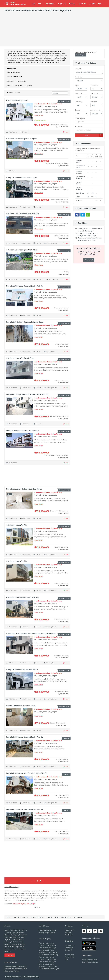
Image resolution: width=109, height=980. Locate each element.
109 (92, 193)
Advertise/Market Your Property (15, 966)
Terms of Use (69, 957)
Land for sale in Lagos (47, 964)
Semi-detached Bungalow (80, 178)
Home (8, 917)
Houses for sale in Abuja (47, 948)
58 (92, 167)
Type (77, 85)
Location (78, 68)
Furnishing (79, 102)
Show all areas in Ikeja (14, 77)
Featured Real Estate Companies (16, 969)
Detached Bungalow (79, 172)
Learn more (10, 955)
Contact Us (69, 950)
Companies (50, 4)
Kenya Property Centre (90, 960)
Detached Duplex (79, 161)
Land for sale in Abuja (46, 950)
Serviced (9, 85)
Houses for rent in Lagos (47, 959)
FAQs (37, 907)
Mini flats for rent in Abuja (48, 952)
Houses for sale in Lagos (47, 962)
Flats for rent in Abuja (46, 943)
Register (83, 4)
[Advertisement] (54, 30)
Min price (78, 93)
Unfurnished (28, 85)
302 (92, 197)
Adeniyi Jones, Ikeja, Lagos (89, 72)
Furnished (18, 85)
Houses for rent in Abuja (47, 945)
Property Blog (70, 945)
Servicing (94, 102)
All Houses (79, 200)
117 (92, 172)
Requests (62, 4)
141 (88, 167)
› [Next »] (43, 881)
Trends (72, 4)
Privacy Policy (69, 955)
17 (96, 172)
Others (78, 197)
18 (96, 200)
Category (78, 77)
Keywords (79, 126)
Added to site (95, 110)
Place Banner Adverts (12, 971)
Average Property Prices (47, 932)
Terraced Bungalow (79, 189)
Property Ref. (80, 118)
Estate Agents (70, 930)
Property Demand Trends (48, 930)
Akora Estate (21, 81)
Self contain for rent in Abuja (49, 955)
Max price (94, 93)
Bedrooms (94, 85)
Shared (78, 110)
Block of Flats (80, 193)
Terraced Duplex (79, 183)
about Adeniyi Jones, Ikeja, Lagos (24, 904)
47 (88, 172)
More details (39, 115)
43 (96, 197)
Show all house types (14, 72)
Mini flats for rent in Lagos (48, 966)
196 (88, 197)
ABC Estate (10, 81)
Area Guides (69, 948)
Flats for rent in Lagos (46, 957)
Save (66, 132)
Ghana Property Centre (90, 962)
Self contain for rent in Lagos (49, 969)
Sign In (92, 4)
